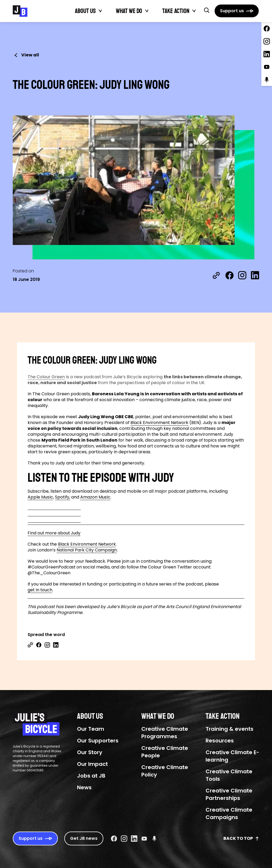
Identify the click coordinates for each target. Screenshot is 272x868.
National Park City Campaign (87, 550)
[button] (207, 10)
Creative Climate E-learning (232, 756)
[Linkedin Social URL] (134, 838)
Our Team (91, 729)
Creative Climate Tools (229, 775)
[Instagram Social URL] (124, 838)
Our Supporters (98, 741)
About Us (85, 11)
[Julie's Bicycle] (20, 11)
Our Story (90, 752)
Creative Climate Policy (165, 771)
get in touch (40, 590)
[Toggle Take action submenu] (194, 11)
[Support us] (237, 11)
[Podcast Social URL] (154, 838)
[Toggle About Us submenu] (100, 11)
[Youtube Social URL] (144, 838)
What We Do (129, 11)
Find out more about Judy (54, 533)
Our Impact (92, 764)
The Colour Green (46, 377)
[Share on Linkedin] (56, 645)
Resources (220, 741)
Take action (176, 11)
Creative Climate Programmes (165, 733)
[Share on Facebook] (229, 275)
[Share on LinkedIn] (255, 275)
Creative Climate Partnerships (229, 794)
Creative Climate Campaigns (229, 813)
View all (26, 55)
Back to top (241, 838)
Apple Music (40, 497)
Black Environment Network (159, 423)
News (84, 787)
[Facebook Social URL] (114, 838)
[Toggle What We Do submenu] (147, 11)
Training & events (229, 729)
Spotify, (63, 497)
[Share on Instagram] (242, 275)
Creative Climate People (165, 752)
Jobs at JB (91, 776)
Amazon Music (95, 497)
